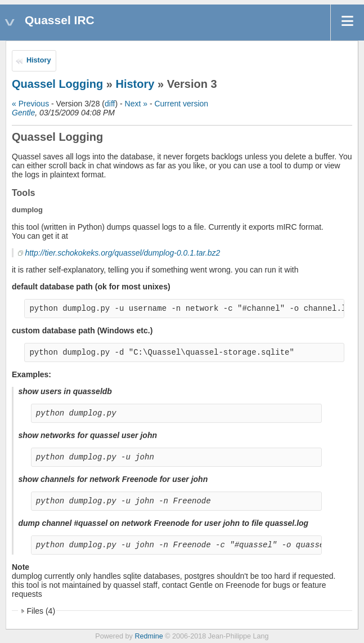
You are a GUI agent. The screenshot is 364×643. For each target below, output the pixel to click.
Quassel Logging (57, 84)
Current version (181, 104)
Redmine (149, 636)
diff (110, 104)
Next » (136, 104)
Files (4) (41, 611)
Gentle (23, 113)
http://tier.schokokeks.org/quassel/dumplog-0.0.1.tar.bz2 (122, 253)
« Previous (30, 104)
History (39, 60)
